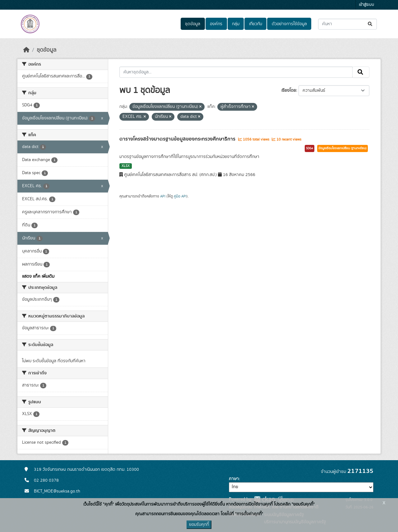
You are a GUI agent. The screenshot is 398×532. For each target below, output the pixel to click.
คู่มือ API (180, 196)
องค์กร (216, 24)
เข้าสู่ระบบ (366, 5)
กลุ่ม (236, 24)
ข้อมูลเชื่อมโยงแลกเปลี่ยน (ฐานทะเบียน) (342, 148)
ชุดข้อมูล (193, 24)
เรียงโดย (289, 90)
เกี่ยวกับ (256, 24)
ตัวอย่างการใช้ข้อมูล (289, 24)
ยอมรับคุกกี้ (199, 525)
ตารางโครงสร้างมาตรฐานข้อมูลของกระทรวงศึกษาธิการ (178, 139)
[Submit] (370, 24)
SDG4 (310, 148)
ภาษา (234, 479)
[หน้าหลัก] (26, 50)
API (163, 196)
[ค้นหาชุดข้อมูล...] (347, 24)
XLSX (126, 166)
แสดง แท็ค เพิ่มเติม (38, 276)
